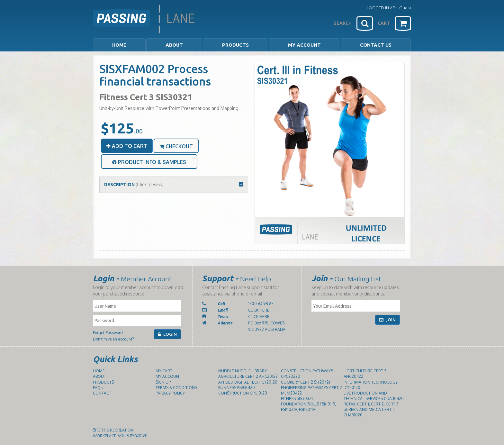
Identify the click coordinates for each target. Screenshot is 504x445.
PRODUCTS (103, 382)
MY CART (164, 371)
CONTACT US (376, 45)
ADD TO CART (127, 146)
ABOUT (99, 376)
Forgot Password (108, 333)
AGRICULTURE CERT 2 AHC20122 (248, 376)
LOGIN (167, 334)
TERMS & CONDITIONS (176, 388)
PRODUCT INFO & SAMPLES (149, 162)
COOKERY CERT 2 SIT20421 (306, 382)
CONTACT (102, 393)
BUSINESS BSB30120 (237, 388)
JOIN (387, 320)
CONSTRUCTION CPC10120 (243, 393)
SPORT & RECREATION (113, 430)
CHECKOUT (176, 146)
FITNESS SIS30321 (297, 399)
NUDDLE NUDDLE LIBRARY (243, 371)
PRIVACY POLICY (170, 393)
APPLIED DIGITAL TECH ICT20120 (248, 382)
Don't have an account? (113, 339)
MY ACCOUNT (304, 45)
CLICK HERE (259, 310)
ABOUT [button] (174, 45)
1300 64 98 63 (261, 304)
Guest (405, 8)
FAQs (98, 388)
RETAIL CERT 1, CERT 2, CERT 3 (371, 404)
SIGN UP (163, 382)
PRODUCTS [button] (235, 45)
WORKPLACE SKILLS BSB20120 (120, 436)
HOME (119, 45)
